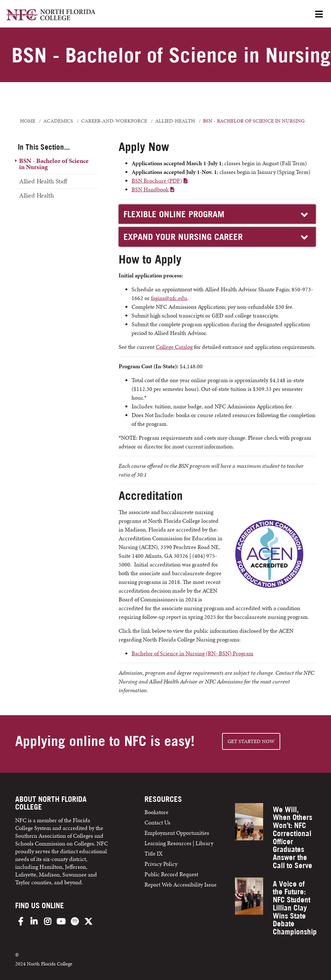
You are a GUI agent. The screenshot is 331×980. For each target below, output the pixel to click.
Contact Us (157, 822)
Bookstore (157, 812)
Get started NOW (251, 741)
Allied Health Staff (43, 181)
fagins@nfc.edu (169, 298)
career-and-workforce (114, 121)
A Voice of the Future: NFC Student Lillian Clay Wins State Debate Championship (295, 908)
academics (58, 121)
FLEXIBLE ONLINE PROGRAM (216, 215)
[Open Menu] (319, 15)
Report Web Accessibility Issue (181, 884)
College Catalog (174, 347)
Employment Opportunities (177, 833)
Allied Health (37, 195)
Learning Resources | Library (179, 843)
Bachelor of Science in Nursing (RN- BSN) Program (192, 653)
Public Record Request (171, 874)
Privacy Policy (161, 864)
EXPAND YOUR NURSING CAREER (216, 237)
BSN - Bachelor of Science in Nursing (54, 164)
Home (28, 121)
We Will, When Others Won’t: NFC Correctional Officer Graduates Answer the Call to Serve (293, 837)
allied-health (175, 121)
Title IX (154, 853)
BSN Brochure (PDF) (157, 181)
